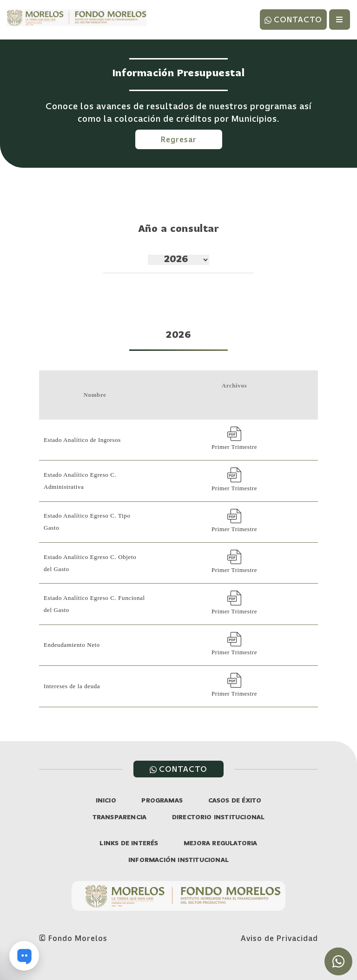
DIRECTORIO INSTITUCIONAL (218, 818)
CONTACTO (293, 20)
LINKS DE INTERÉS (129, 844)
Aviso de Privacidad (279, 938)
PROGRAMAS (162, 801)
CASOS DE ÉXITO (235, 801)
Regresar (179, 139)
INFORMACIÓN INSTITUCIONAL (178, 860)
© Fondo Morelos (73, 938)
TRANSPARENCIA (120, 818)
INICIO (106, 801)
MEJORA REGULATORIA (221, 844)
